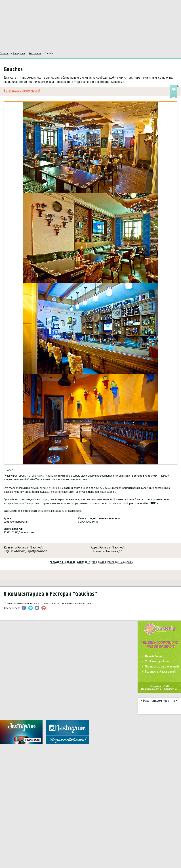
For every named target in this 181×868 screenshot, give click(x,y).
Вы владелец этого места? (22, 91)
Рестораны (35, 53)
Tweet (9, 470)
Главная (4, 53)
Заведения (19, 53)
